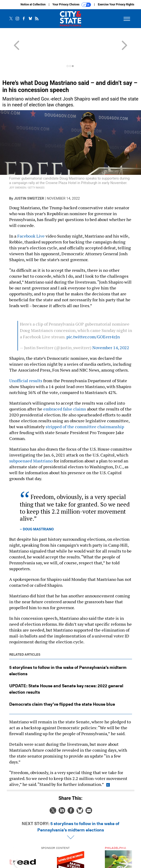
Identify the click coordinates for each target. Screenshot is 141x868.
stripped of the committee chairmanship (85, 405)
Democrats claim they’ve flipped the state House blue (62, 683)
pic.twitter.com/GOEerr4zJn (93, 315)
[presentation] (15, 845)
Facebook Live (31, 215)
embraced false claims (65, 388)
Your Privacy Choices (72, 5)
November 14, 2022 (111, 326)
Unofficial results (26, 359)
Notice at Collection (33, 4)
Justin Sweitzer (29, 177)
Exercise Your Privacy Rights (116, 4)
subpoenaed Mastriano (31, 440)
